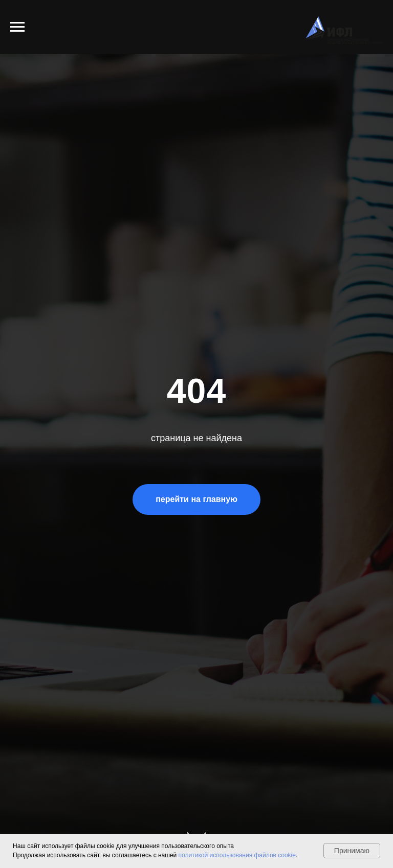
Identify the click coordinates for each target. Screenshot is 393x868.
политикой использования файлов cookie (237, 855)
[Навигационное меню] (17, 27)
